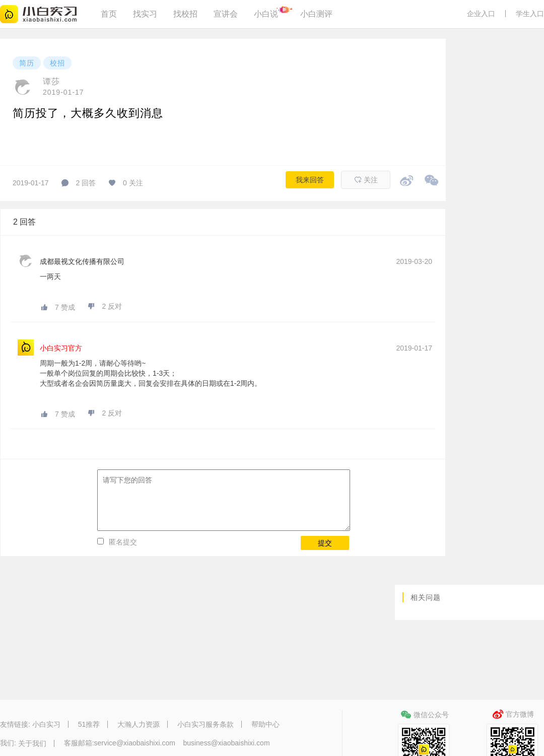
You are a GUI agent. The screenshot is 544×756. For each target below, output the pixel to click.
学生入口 (530, 14)
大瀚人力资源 (139, 724)
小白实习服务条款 (206, 724)
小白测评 (316, 14)
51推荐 (89, 724)
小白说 (266, 14)
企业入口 (481, 14)
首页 (109, 14)
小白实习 (46, 724)
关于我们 (32, 743)
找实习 (145, 14)
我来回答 (310, 180)
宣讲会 (226, 14)
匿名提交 (123, 542)
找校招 (185, 14)
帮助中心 (265, 724)
